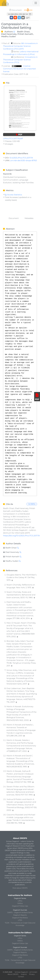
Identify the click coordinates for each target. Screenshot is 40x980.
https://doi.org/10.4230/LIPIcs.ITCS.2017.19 (21, 536)
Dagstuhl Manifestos (20, 918)
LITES (20, 920)
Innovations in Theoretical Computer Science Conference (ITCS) (20, 60)
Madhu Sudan (9, 36)
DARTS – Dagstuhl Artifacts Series (20, 913)
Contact (21, 977)
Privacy (32, 974)
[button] (28, 18)
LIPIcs (20, 901)
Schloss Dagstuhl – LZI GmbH (26, 972)
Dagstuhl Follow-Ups (20, 906)
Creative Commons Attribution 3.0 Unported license (19, 69)
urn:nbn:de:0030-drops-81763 (23, 160)
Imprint (24, 974)
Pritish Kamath (25, 34)
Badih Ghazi (23, 32)
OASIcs (20, 903)
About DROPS (13, 974)
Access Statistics (14, 195)
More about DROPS (20, 888)
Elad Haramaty (9, 34)
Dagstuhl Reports (20, 915)
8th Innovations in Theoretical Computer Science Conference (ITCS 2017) (20, 46)
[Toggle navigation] (36, 3)
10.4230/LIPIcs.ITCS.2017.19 (21, 158)
